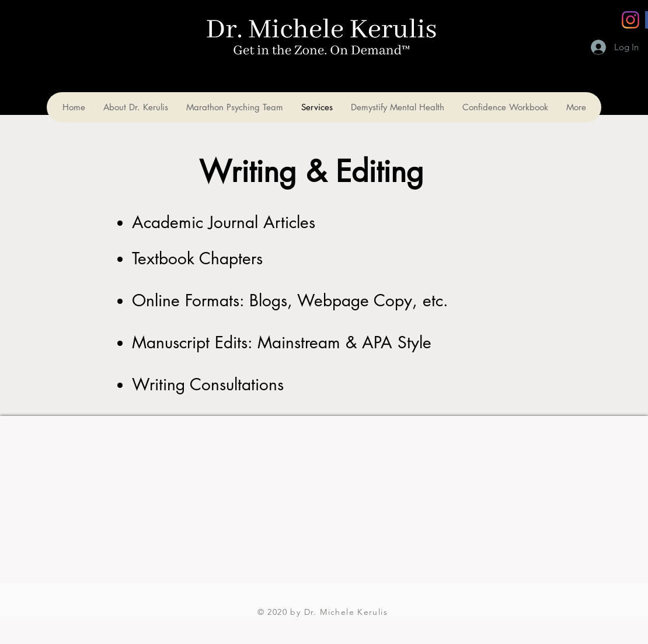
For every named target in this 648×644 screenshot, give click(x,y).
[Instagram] (630, 20)
